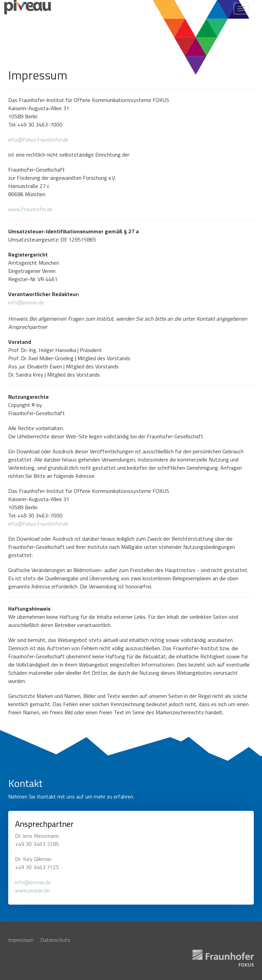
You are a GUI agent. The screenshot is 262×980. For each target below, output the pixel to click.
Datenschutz (55, 940)
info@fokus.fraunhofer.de (38, 140)
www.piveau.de (32, 890)
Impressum (21, 940)
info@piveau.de (26, 302)
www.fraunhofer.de (30, 209)
